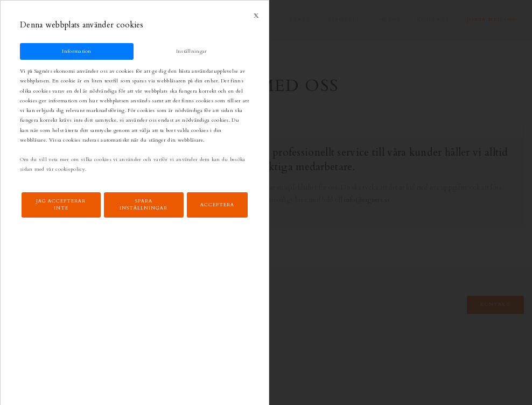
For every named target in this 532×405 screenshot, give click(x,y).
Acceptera (217, 205)
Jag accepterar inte (61, 205)
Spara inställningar (143, 205)
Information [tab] (76, 51)
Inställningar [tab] (192, 51)
